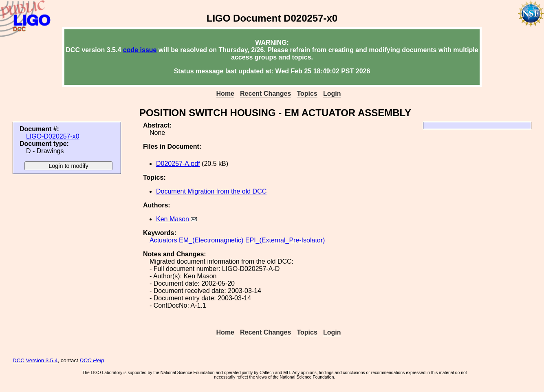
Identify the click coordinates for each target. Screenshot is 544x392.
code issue (140, 50)
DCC (19, 360)
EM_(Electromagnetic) (211, 240)
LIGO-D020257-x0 (53, 136)
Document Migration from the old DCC (211, 191)
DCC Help (92, 360)
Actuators (163, 240)
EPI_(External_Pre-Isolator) (285, 240)
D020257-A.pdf (178, 164)
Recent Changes (265, 94)
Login (332, 94)
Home (225, 94)
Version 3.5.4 (42, 360)
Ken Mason (173, 219)
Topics (307, 94)
